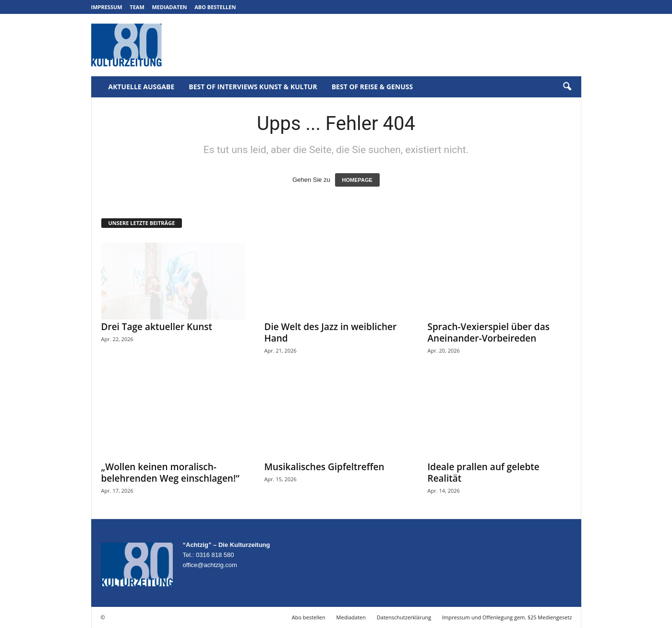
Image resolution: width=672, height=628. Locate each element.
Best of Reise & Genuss (372, 87)
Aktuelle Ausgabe (142, 87)
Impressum (107, 7)
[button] (567, 87)
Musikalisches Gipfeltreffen (324, 467)
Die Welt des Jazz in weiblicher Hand (331, 332)
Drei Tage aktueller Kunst (157, 327)
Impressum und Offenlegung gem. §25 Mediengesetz (507, 617)
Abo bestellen (215, 7)
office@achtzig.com (210, 565)
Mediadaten (169, 7)
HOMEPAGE (357, 180)
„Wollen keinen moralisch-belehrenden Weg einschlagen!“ (170, 473)
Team (137, 7)
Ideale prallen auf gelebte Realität (484, 473)
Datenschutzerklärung (404, 617)
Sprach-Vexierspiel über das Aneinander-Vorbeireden (489, 332)
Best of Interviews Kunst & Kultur (253, 87)
